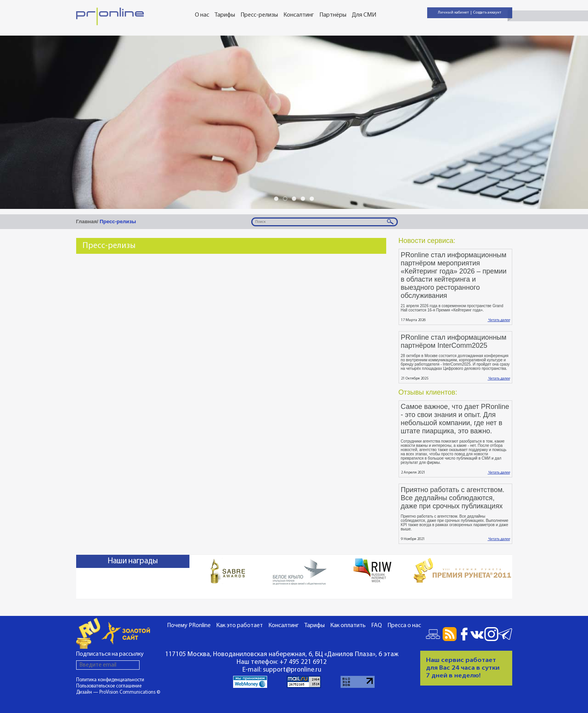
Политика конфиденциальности (110, 680)
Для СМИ (364, 15)
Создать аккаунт (487, 13)
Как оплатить (348, 626)
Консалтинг (299, 15)
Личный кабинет (453, 13)
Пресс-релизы (259, 15)
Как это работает (239, 626)
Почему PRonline (189, 626)
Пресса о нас (404, 626)
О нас (202, 15)
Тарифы (225, 15)
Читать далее (499, 320)
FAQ (377, 626)
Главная (87, 221)
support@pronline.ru (292, 670)
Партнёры (333, 15)
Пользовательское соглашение (109, 686)
